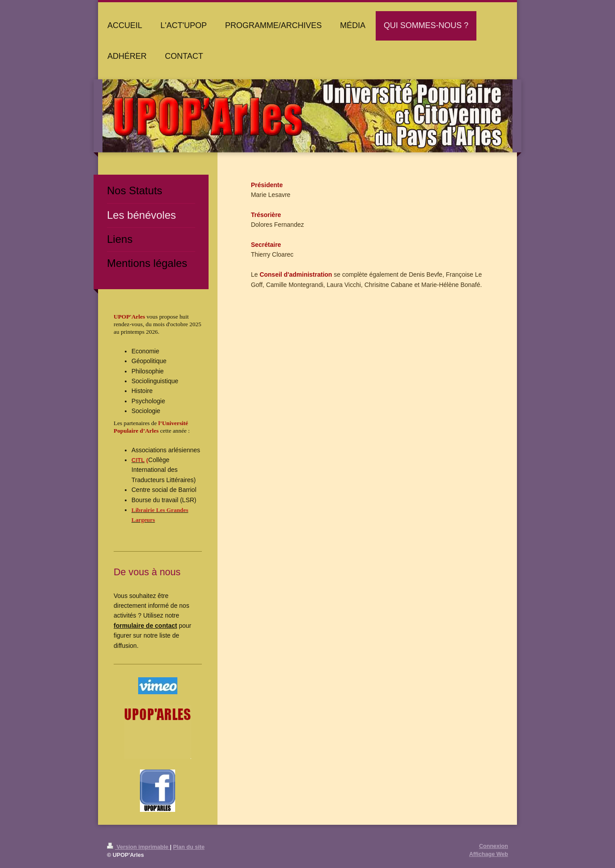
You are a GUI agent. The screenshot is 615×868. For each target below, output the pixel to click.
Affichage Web (489, 854)
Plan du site (189, 847)
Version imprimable (138, 847)
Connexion (494, 846)
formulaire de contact (145, 626)
